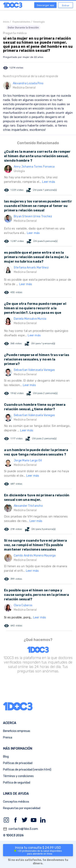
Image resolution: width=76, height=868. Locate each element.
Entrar (66, 5)
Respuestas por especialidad (22, 808)
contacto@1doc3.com (20, 829)
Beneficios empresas (17, 731)
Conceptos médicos (16, 802)
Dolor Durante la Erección (23, 28)
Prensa (8, 738)
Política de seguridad (17, 783)
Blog (6, 757)
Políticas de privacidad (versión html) (27, 770)
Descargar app (45, 5)
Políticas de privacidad (18, 763)
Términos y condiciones (18, 776)
